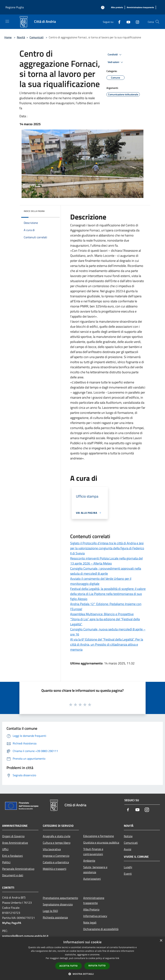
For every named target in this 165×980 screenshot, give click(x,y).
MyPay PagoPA (12, 923)
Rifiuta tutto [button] (97, 966)
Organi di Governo (13, 836)
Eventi (128, 874)
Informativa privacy (95, 916)
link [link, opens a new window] (117, 958)
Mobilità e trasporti (55, 869)
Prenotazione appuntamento (60, 898)
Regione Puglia (15, 7)
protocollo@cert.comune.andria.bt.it (25, 936)
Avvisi (128, 849)
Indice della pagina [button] (34, 211)
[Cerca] (157, 22)
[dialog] (82, 958)
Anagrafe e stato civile (57, 836)
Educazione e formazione (99, 836)
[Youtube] (127, 22)
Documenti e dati (13, 875)
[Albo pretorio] (117, 8)
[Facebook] (118, 22)
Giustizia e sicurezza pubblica (101, 842)
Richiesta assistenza (55, 917)
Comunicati (37, 37)
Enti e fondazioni (13, 856)
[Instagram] (136, 22)
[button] (82, 974)
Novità (21, 37)
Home (8, 37)
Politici (6, 862)
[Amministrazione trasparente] (140, 8)
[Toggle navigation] (7, 21)
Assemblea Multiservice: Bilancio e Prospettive (102, 614)
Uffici (5, 849)
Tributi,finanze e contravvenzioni (93, 852)
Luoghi (128, 867)
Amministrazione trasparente (94, 900)
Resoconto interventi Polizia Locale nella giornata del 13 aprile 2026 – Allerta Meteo (106, 561)
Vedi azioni (116, 62)
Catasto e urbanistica (56, 862)
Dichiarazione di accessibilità (101, 929)
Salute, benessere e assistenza (95, 870)
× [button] (161, 941)
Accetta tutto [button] (69, 966)
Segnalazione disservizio (58, 904)
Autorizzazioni (92, 879)
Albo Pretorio (91, 909)
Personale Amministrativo (18, 869)
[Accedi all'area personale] (103, 8)
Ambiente (89, 861)
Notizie (128, 836)
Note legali (90, 922)
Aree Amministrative (15, 843)
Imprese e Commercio (56, 856)
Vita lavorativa (52, 849)
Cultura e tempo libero (57, 843)
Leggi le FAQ (50, 911)
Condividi (115, 55)
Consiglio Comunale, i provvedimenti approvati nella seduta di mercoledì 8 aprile (106, 571)
